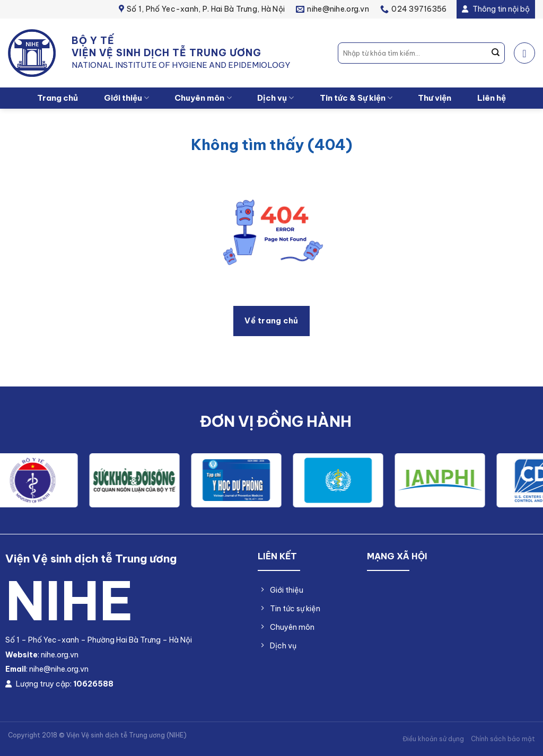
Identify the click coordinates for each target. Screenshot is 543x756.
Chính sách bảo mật (503, 739)
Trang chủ (58, 98)
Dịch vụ (275, 98)
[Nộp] (496, 53)
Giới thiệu (126, 98)
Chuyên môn (203, 98)
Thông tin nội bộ (496, 9)
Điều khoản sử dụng (433, 739)
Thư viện (435, 98)
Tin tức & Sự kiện (356, 98)
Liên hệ (492, 98)
